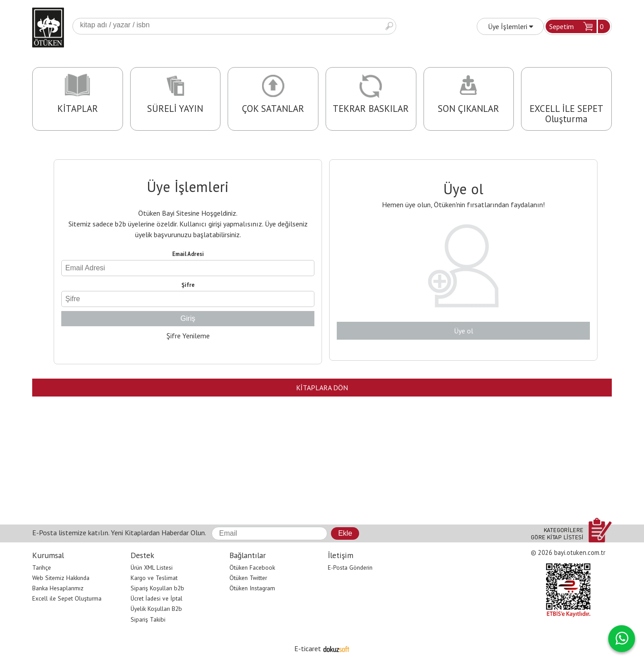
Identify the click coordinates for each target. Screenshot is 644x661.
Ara (389, 26)
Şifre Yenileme (188, 336)
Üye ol (464, 331)
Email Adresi (188, 254)
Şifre (188, 285)
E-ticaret (308, 648)
